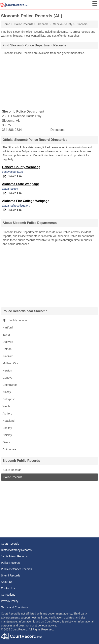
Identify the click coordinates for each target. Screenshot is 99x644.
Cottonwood (10, 385)
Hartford (8, 327)
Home (6, 24)
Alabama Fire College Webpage (26, 201)
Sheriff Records (11, 575)
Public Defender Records (16, 569)
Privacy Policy (10, 601)
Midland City (10, 363)
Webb (6, 406)
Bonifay (7, 428)
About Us (7, 582)
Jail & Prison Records (14, 556)
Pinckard (8, 356)
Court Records (12, 470)
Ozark (6, 442)
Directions (57, 130)
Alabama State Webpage (20, 184)
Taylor (6, 335)
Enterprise (9, 399)
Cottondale (9, 449)
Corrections (8, 595)
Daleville (8, 342)
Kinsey (7, 392)
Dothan (7, 349)
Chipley (7, 435)
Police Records (12, 477)
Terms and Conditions (14, 607)
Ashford (7, 414)
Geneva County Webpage (21, 167)
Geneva (7, 378)
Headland (9, 421)
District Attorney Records (16, 550)
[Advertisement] (49, 82)
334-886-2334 (12, 130)
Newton (7, 371)
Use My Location (15, 320)
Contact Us (8, 588)
